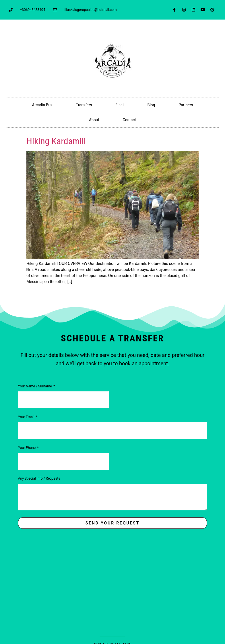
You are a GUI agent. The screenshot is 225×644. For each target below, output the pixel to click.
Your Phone (27, 448)
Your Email (27, 417)
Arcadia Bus (42, 105)
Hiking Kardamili (56, 141)
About (94, 120)
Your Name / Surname (35, 386)
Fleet (120, 105)
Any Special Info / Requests (39, 479)
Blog (151, 105)
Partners (186, 105)
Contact (129, 120)
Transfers (84, 105)
